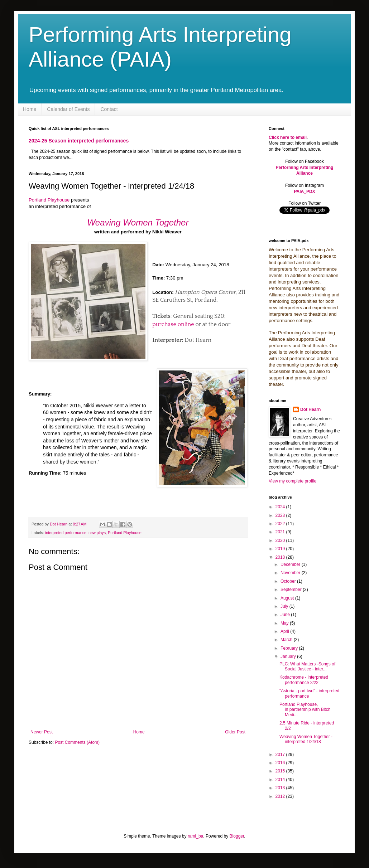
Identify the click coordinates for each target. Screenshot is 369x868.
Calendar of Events (68, 109)
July (285, 606)
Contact (109, 109)
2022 (281, 524)
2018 (281, 557)
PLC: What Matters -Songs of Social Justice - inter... (307, 666)
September (292, 590)
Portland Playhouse (49, 200)
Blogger (237, 836)
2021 (281, 532)
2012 (281, 796)
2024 (281, 507)
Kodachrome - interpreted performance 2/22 (304, 680)
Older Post (235, 732)
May (285, 623)
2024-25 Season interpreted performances (79, 141)
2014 (281, 780)
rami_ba (195, 836)
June (286, 615)
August (288, 598)
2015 (281, 771)
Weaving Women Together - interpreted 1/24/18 (306, 739)
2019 (281, 549)
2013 (281, 788)
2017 (281, 755)
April (285, 631)
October (289, 581)
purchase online (173, 324)
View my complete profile (293, 481)
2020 (281, 540)
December (291, 564)
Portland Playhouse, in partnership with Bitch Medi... (305, 710)
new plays (97, 533)
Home (30, 109)
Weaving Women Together (138, 222)
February (290, 648)
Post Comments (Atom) (77, 742)
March (287, 640)
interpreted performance (66, 533)
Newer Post (42, 732)
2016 (281, 763)
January (289, 656)
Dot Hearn (310, 409)
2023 (281, 515)
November (291, 573)
